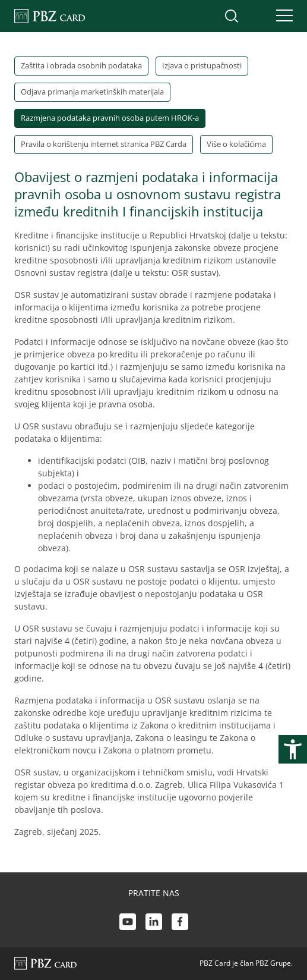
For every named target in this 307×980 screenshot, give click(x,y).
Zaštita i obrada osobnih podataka (81, 65)
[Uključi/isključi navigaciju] (281, 16)
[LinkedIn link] (154, 923)
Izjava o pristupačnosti (202, 65)
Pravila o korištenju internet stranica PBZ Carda (104, 144)
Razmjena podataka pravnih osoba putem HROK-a (110, 118)
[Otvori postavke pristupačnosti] (293, 749)
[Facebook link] (180, 923)
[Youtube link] (128, 923)
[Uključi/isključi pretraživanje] (232, 16)
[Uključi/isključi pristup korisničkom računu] (257, 16)
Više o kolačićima (236, 144)
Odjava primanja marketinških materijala (92, 92)
